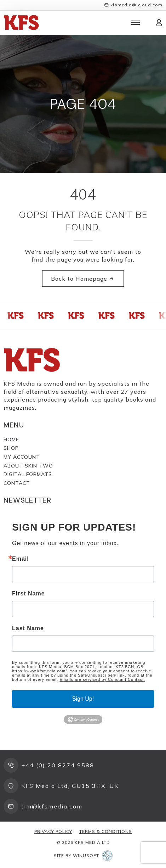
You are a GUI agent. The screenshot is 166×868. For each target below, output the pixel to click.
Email (21, 559)
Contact (17, 483)
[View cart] (148, 23)
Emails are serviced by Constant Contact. (102, 679)
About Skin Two (28, 466)
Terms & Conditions (106, 831)
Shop (11, 448)
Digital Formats (28, 474)
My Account (22, 457)
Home (11, 439)
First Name (28, 594)
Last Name (28, 628)
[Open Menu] (136, 23)
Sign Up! (83, 699)
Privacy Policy (53, 831)
